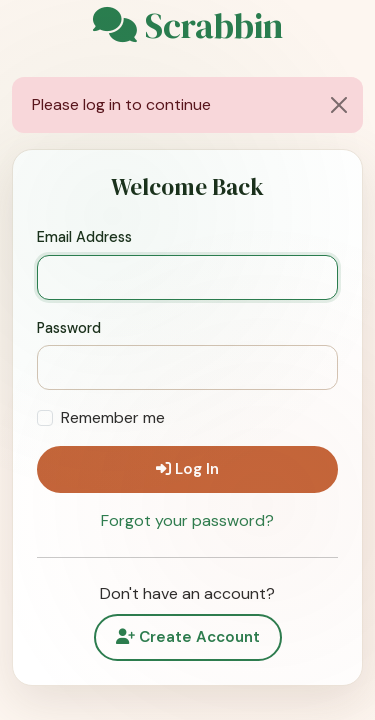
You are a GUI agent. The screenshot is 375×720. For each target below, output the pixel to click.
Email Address (84, 237)
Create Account (188, 637)
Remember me (113, 417)
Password (69, 328)
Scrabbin (188, 26)
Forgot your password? (187, 520)
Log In (187, 469)
